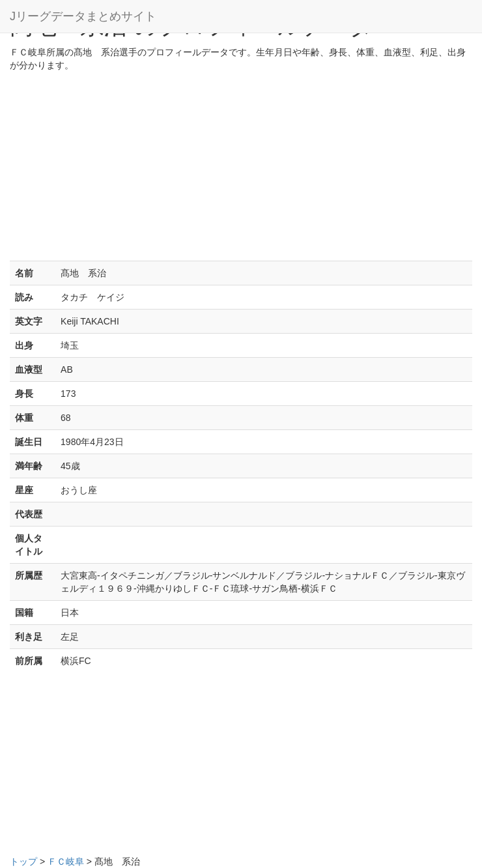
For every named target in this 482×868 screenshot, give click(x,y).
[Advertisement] (241, 169)
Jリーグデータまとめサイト (83, 16)
